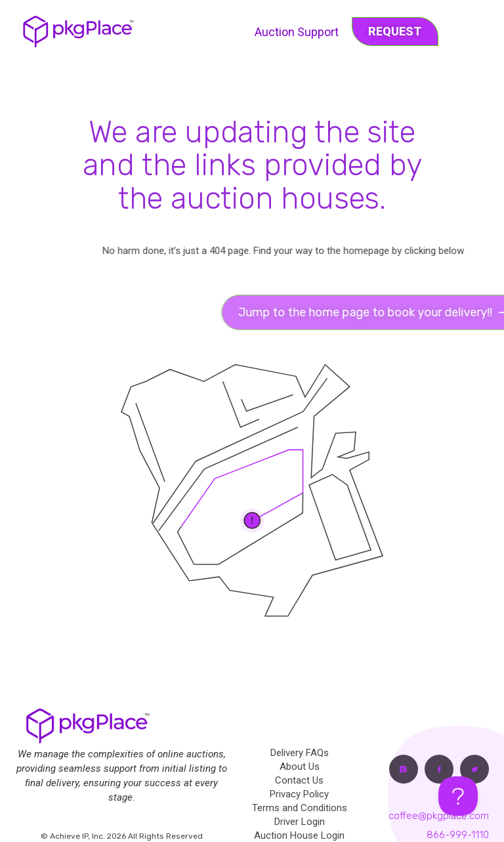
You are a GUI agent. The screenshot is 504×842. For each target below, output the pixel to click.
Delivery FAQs (300, 753)
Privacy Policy (299, 794)
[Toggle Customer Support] (458, 796)
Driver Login (300, 822)
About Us (300, 767)
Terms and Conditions (300, 808)
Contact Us (299, 780)
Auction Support (297, 32)
